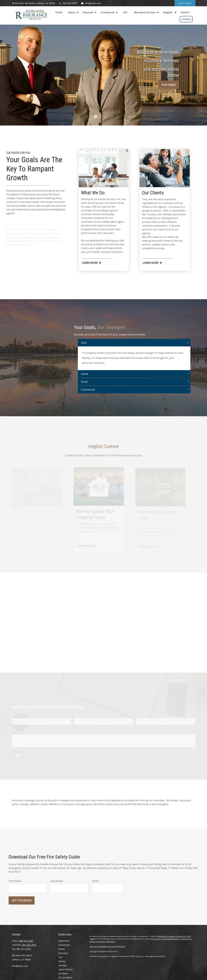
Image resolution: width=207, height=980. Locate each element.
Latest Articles (66, 969)
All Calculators (66, 978)
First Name (15, 881)
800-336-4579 (29, 945)
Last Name (57, 881)
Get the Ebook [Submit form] (22, 900)
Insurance (63, 953)
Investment (64, 945)
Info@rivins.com (91, 3)
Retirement (64, 941)
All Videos (63, 973)
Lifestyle (63, 965)
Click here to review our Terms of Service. (107, 946)
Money (62, 961)
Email (95, 881)
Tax (60, 957)
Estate (62, 949)
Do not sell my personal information (165, 939)
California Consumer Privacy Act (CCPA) (174, 936)
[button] (59, 12)
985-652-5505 (68, 3)
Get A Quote (185, 3)
